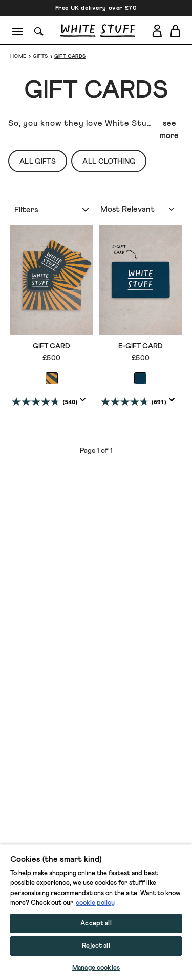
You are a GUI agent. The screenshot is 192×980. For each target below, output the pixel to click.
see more (169, 129)
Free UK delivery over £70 (96, 8)
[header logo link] (98, 30)
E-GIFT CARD (141, 346)
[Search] (39, 30)
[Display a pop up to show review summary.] (85, 403)
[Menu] (18, 31)
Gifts (40, 56)
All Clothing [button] (109, 162)
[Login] (157, 29)
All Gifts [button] (38, 162)
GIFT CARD (51, 346)
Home (18, 56)
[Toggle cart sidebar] (176, 31)
